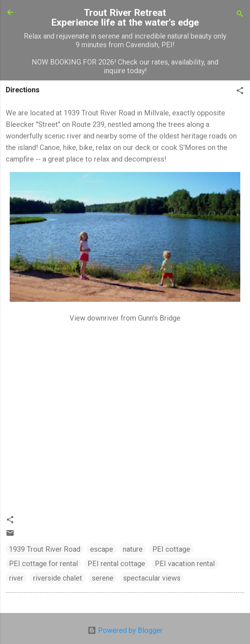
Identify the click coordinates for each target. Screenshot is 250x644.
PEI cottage (171, 549)
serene (103, 578)
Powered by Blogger (125, 630)
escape (102, 549)
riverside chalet (58, 578)
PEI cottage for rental (43, 564)
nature (133, 549)
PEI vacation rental (185, 564)
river (16, 578)
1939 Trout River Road (45, 549)
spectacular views (152, 578)
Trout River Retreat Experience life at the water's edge (125, 17)
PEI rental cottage (116, 564)
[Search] (240, 15)
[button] (240, 91)
